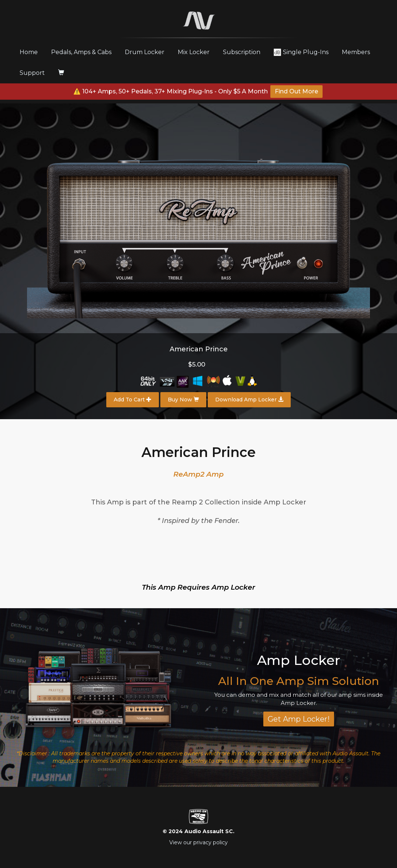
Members (356, 52)
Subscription (242, 52)
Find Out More (296, 91)
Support (32, 73)
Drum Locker (145, 52)
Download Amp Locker (249, 400)
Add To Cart (133, 400)
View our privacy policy (198, 842)
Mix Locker (194, 52)
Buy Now (183, 400)
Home (31, 52)
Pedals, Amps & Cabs (81, 52)
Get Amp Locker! (299, 719)
